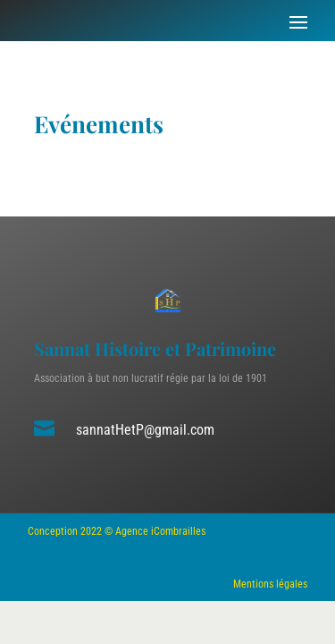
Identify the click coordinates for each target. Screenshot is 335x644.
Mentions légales (270, 584)
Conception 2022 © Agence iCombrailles (117, 531)
